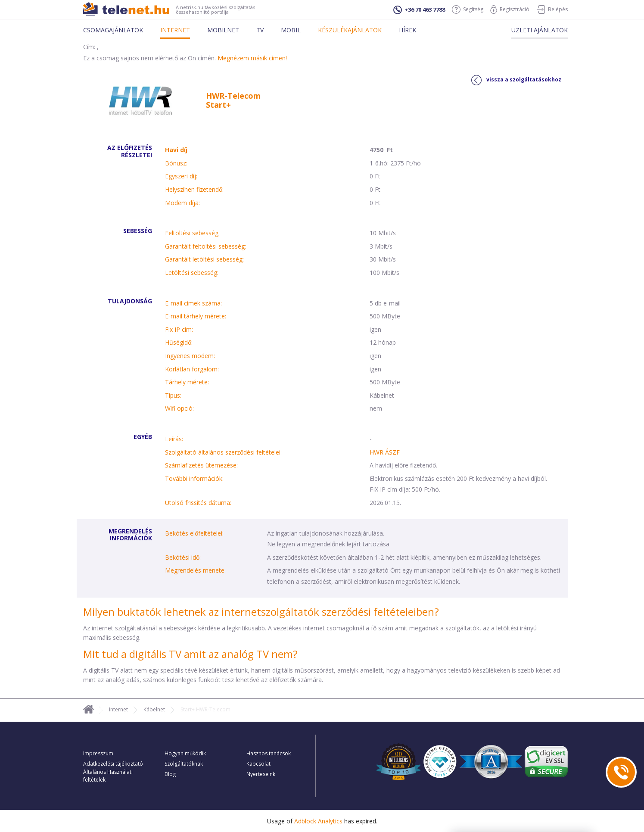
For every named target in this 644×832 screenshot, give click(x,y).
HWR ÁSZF (385, 452)
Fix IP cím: (179, 329)
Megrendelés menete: (195, 570)
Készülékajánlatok (350, 30)
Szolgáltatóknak (184, 764)
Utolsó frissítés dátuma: (198, 503)
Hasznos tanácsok (269, 753)
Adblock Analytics (318, 821)
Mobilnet (223, 30)
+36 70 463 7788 (419, 10)
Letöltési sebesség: (192, 273)
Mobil (291, 30)
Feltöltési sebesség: (192, 233)
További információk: (194, 478)
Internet (175, 30)
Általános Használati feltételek (108, 776)
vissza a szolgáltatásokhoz (516, 80)
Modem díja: (182, 203)
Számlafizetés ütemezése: (201, 465)
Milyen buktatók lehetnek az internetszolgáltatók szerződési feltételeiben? (261, 612)
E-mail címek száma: (193, 303)
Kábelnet (154, 709)
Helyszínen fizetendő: (194, 189)
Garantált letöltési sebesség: (204, 259)
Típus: (173, 395)
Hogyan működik (185, 753)
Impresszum (98, 753)
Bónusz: (176, 163)
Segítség (468, 9)
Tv (260, 30)
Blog (170, 774)
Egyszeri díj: (181, 176)
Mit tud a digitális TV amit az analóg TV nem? (190, 654)
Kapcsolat (258, 764)
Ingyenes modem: (190, 356)
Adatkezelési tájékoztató (113, 764)
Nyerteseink (261, 774)
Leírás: (174, 439)
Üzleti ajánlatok (540, 30)
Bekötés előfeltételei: (194, 533)
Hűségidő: (179, 342)
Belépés (552, 9)
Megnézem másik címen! (252, 58)
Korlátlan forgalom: (192, 369)
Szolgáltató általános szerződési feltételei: (223, 452)
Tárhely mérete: (187, 382)
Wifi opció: (179, 408)
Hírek (408, 30)
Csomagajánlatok (113, 30)
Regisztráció (510, 9)
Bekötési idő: (183, 557)
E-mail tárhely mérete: (196, 316)
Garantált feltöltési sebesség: (205, 246)
